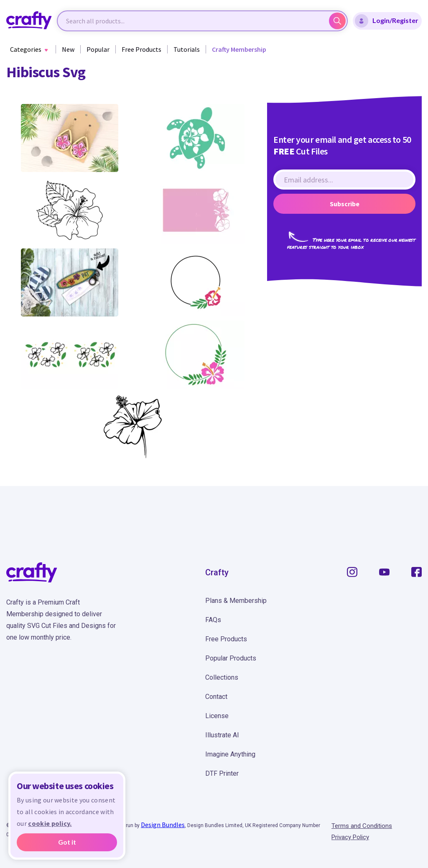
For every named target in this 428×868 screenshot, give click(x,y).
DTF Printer (222, 773)
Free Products (141, 49)
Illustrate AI (222, 735)
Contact (216, 697)
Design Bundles (163, 825)
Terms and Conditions (362, 826)
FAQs (213, 620)
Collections (222, 677)
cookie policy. (50, 823)
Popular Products (231, 658)
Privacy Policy (350, 837)
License (217, 716)
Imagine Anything (230, 754)
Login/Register (387, 21)
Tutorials (187, 49)
